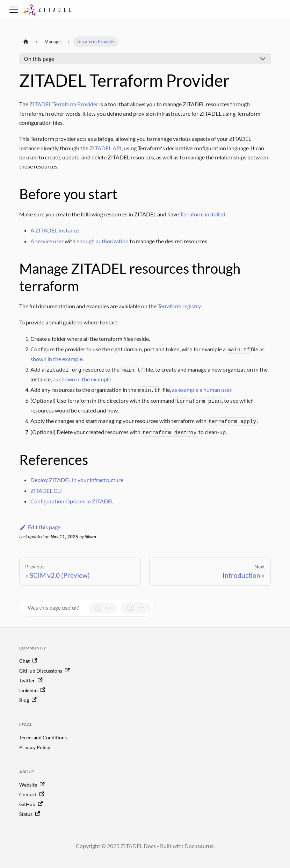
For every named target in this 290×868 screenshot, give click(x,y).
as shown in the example (82, 379)
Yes (136, 608)
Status (30, 814)
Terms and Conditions (43, 737)
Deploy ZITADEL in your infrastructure (77, 480)
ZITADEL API (106, 148)
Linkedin (32, 690)
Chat (28, 661)
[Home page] (26, 42)
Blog (28, 700)
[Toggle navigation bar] (14, 10)
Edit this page (40, 527)
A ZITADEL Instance (55, 230)
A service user (47, 241)
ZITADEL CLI (46, 491)
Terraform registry (179, 306)
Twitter (31, 680)
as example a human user (202, 390)
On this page (39, 59)
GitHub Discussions (45, 671)
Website (32, 785)
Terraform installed (203, 214)
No (103, 608)
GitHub (31, 804)
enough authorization (103, 241)
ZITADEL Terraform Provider (64, 104)
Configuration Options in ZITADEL (72, 501)
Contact (32, 794)
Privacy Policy (35, 747)
